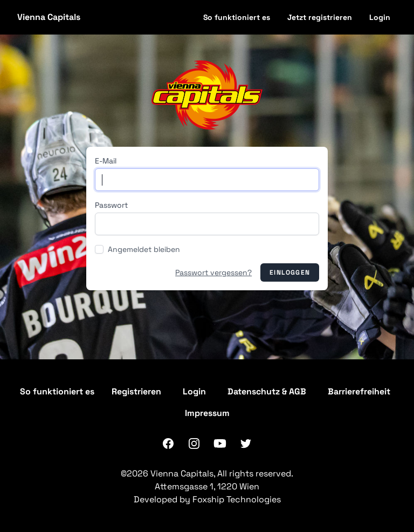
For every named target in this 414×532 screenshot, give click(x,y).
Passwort (111, 205)
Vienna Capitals (49, 17)
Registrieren (136, 391)
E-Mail (106, 161)
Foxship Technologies (237, 499)
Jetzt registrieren (320, 17)
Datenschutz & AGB (267, 391)
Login (380, 17)
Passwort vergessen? (213, 272)
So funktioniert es (237, 17)
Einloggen (290, 272)
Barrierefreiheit (359, 391)
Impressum (207, 413)
